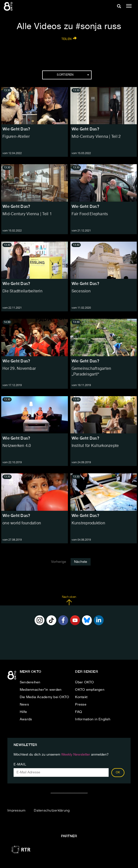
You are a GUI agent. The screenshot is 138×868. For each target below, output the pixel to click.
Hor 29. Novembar (19, 369)
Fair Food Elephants (90, 214)
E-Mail (20, 764)
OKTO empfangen (90, 690)
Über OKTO (84, 682)
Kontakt (81, 697)
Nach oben (69, 601)
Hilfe (23, 712)
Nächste (81, 562)
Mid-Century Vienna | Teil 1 (27, 214)
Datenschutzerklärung (52, 811)
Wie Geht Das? (16, 129)
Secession (81, 291)
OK (118, 773)
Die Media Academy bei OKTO (45, 697)
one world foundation (22, 523)
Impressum (16, 811)
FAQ (79, 712)
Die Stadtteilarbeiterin (22, 291)
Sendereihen (30, 682)
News (24, 705)
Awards (26, 719)
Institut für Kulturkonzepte (95, 446)
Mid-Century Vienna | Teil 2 (96, 137)
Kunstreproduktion (88, 523)
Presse (81, 705)
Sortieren (73, 75)
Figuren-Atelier (16, 137)
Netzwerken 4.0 (17, 446)
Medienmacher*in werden (41, 690)
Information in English (93, 719)
